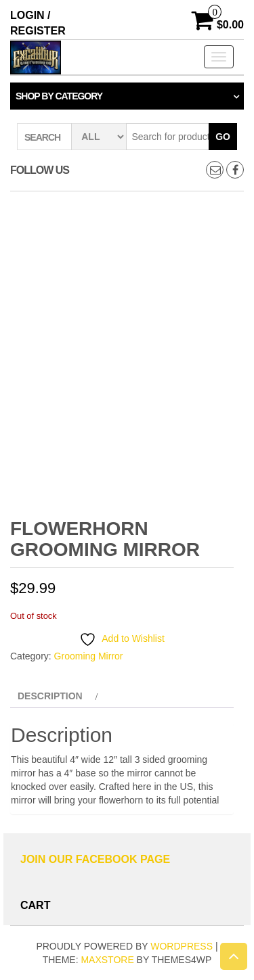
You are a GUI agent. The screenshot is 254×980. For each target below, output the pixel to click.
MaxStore (107, 960)
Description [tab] (50, 696)
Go (223, 137)
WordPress (182, 946)
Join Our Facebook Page (95, 859)
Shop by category (59, 96)
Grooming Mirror (89, 656)
